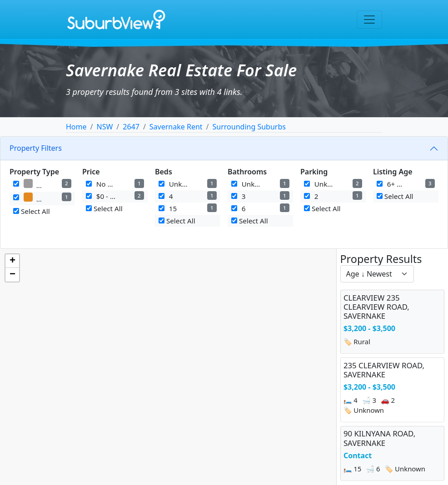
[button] (12, 261)
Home (76, 127)
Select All (32, 211)
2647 (131, 127)
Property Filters (36, 148)
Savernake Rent (176, 127)
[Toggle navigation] (369, 20)
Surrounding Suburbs (249, 127)
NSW (105, 127)
